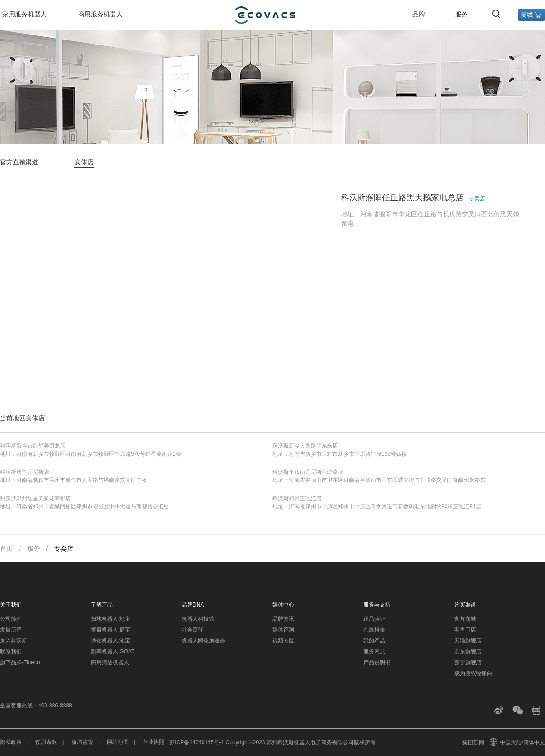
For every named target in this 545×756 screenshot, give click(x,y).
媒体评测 (283, 630)
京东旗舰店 (468, 652)
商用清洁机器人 (110, 662)
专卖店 (64, 548)
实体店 (84, 162)
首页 (6, 548)
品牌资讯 (283, 619)
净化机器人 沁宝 (111, 641)
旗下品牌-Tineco (20, 662)
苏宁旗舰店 (468, 662)
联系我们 (11, 652)
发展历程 (11, 630)
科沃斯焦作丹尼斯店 (25, 472)
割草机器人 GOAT (113, 652)
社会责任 (193, 630)
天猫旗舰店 (468, 641)
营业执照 (154, 742)
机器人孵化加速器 (203, 641)
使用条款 (46, 742)
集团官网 (473, 742)
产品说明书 (377, 662)
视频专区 (283, 641)
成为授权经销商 (473, 673)
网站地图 (118, 742)
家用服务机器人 (25, 14)
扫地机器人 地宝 (111, 619)
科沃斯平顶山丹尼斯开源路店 (308, 472)
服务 (461, 14)
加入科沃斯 (14, 641)
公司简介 (11, 619)
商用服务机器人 (100, 14)
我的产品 (374, 641)
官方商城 (465, 619)
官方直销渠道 (19, 162)
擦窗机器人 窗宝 (111, 630)
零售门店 (465, 630)
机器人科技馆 (198, 619)
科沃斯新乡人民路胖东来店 (305, 446)
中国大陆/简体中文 (518, 742)
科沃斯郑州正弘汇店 (297, 498)
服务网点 (374, 652)
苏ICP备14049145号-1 (197, 742)
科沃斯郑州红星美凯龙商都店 (35, 498)
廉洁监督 (82, 742)
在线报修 (374, 630)
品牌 (419, 14)
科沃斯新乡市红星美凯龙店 (33, 446)
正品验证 (374, 619)
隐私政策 (11, 742)
